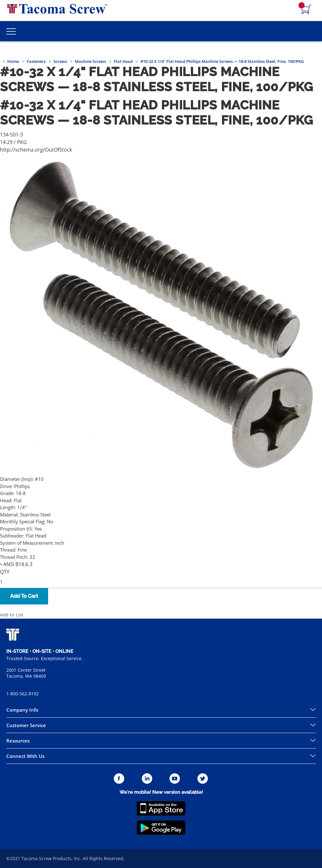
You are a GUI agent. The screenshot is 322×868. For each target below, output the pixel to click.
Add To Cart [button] (24, 596)
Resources (18, 741)
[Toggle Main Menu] (11, 31)
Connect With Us (25, 756)
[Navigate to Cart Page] (306, 10)
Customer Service (26, 725)
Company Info (22, 710)
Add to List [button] (12, 615)
